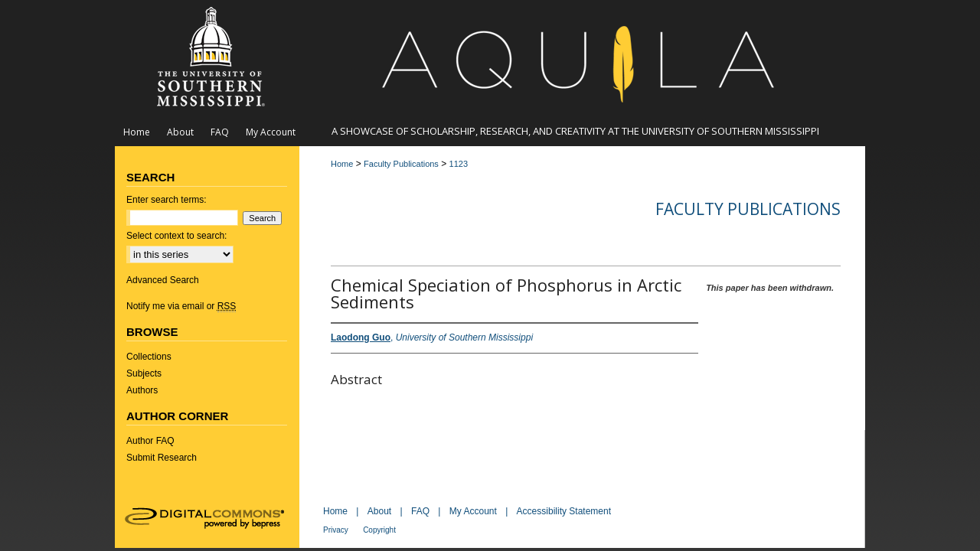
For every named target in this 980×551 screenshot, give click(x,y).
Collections (149, 357)
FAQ (420, 511)
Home (342, 164)
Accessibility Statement (564, 511)
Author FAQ (150, 441)
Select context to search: (176, 236)
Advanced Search (163, 280)
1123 (459, 164)
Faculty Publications (401, 164)
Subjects (144, 373)
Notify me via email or (181, 306)
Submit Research (162, 458)
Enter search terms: (167, 200)
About (379, 511)
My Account (473, 511)
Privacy (336, 530)
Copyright (379, 530)
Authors (142, 390)
